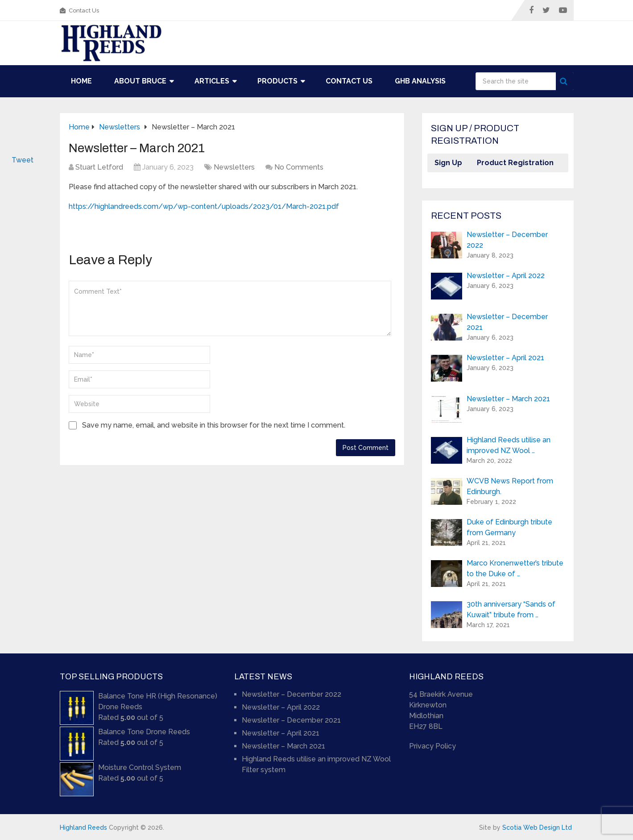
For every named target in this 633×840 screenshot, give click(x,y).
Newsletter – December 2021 (507, 322)
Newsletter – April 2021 (505, 358)
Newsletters (234, 167)
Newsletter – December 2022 (507, 240)
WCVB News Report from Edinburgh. (510, 486)
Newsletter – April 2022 (506, 276)
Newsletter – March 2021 (508, 399)
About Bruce (140, 81)
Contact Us (79, 10)
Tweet (23, 160)
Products (277, 81)
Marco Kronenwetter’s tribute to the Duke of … (515, 568)
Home (81, 81)
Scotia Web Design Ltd (537, 828)
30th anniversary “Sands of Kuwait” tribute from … (511, 609)
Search (565, 81)
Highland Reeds (83, 828)
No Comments (299, 167)
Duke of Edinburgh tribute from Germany (509, 527)
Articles (212, 81)
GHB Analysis (420, 81)
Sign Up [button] (448, 163)
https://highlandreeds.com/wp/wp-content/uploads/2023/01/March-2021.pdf (204, 206)
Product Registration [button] (515, 163)
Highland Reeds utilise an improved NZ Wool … (509, 445)
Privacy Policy (432, 746)
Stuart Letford (99, 167)
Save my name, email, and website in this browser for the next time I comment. (214, 425)
